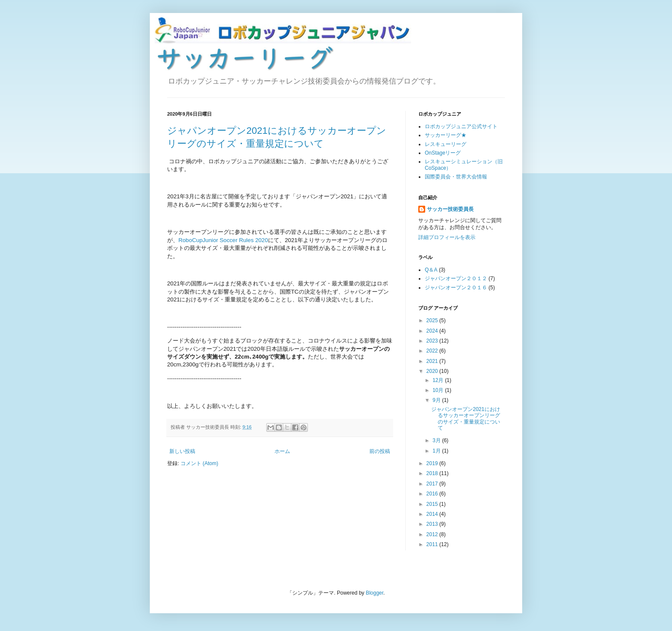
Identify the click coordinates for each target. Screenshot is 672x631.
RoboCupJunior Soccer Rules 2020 (223, 240)
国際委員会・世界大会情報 (456, 177)
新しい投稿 (182, 451)
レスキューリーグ (446, 144)
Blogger (375, 593)
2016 (433, 494)
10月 (439, 390)
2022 (433, 351)
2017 (433, 484)
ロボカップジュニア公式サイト (461, 126)
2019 (433, 463)
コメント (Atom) (199, 463)
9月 (437, 400)
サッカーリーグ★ (446, 135)
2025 (433, 320)
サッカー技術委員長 (450, 209)
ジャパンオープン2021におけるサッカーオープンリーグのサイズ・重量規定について (466, 419)
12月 (439, 380)
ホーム (282, 451)
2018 (433, 473)
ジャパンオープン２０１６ (456, 288)
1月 (437, 451)
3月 (437, 440)
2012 (433, 534)
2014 (433, 514)
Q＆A (431, 270)
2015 (433, 504)
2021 (433, 361)
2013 (433, 524)
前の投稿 (380, 451)
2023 (433, 341)
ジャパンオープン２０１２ (456, 278)
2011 (433, 544)
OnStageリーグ (443, 153)
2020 (433, 371)
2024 (433, 331)
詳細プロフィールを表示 (447, 237)
